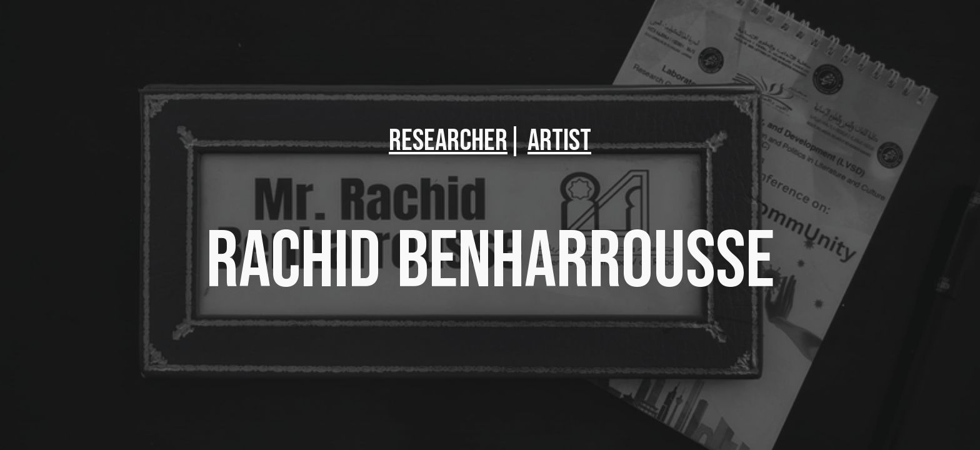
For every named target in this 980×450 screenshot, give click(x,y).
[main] (490, 141)
